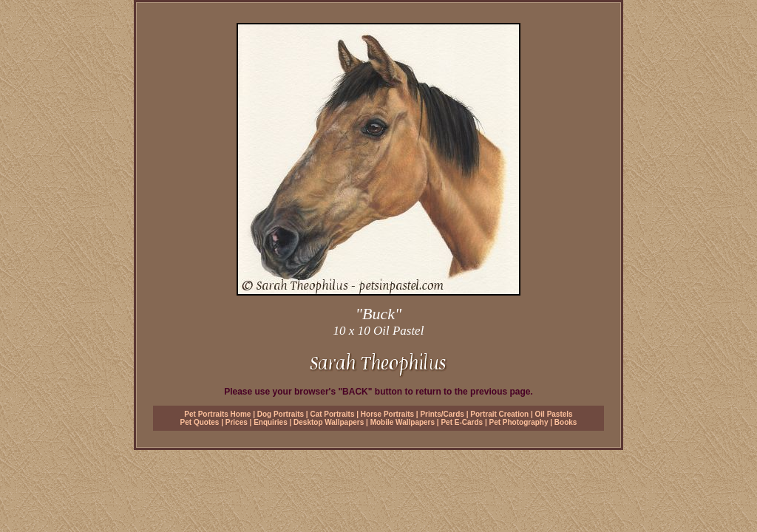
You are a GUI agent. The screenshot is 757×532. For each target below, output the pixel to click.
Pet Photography (518, 422)
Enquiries (271, 422)
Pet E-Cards (462, 422)
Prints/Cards (442, 414)
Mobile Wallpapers (403, 422)
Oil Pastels (554, 414)
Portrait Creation (499, 414)
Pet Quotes (200, 422)
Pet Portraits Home (217, 414)
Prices (237, 422)
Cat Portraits (332, 414)
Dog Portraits (281, 414)
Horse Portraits (387, 414)
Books (566, 422)
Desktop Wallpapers (329, 422)
